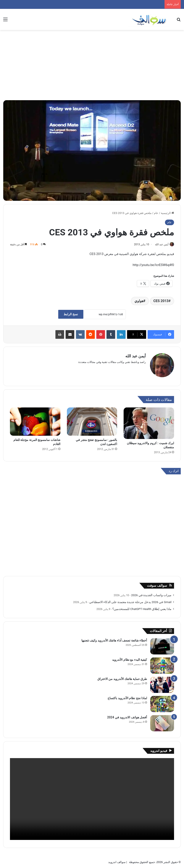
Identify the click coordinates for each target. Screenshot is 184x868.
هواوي (139, 301)
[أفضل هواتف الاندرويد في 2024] (162, 721)
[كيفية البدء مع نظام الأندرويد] (162, 664)
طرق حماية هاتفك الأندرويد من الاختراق (122, 677)
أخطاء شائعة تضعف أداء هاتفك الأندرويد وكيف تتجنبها (114, 638)
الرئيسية (167, 213)
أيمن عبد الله (160, 244)
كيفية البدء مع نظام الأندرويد (130, 658)
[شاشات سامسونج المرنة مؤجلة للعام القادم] (35, 420)
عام (156, 213)
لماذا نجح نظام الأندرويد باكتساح (127, 696)
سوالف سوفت (157, 584)
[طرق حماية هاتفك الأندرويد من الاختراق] (162, 683)
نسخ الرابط (71, 315)
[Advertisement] (92, 67)
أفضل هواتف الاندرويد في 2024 (127, 715)
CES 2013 (161, 301)
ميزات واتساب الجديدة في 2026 (151, 593)
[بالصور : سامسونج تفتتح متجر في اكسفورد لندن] (92, 420)
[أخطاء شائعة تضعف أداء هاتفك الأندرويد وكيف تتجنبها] (162, 644)
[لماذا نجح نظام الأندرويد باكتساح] (162, 702)
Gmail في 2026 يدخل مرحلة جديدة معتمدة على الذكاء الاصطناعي (130, 600)
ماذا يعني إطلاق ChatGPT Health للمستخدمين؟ (142, 607)
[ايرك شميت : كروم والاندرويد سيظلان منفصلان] (149, 421)
